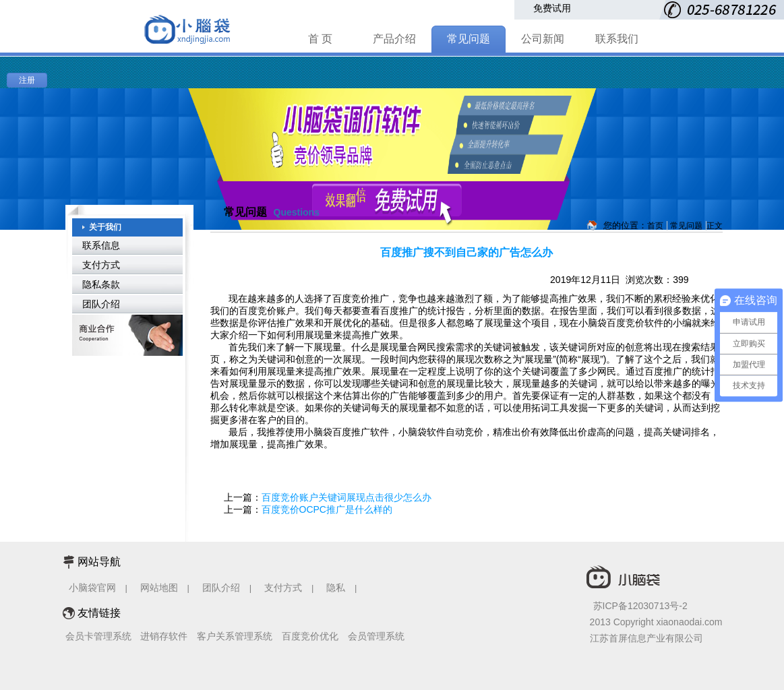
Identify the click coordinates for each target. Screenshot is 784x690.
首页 (655, 226)
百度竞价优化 (310, 636)
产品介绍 (394, 39)
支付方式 (101, 265)
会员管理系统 (376, 636)
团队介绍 (101, 304)
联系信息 (101, 245)
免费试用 (552, 8)
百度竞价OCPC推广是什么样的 (327, 509)
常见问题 (469, 39)
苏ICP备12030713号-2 (640, 606)
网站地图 (159, 588)
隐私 (337, 588)
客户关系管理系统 (235, 636)
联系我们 (617, 39)
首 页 (320, 39)
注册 (27, 80)
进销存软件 (164, 636)
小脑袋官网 (92, 588)
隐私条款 (101, 284)
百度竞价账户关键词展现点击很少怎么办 (346, 497)
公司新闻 (543, 39)
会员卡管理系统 (98, 636)
